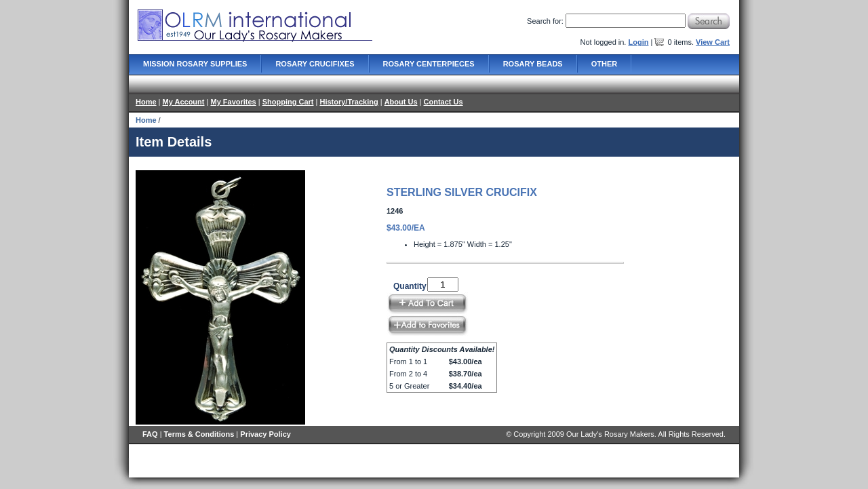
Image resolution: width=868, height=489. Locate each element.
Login (638, 42)
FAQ (150, 434)
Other (605, 64)
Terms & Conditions (199, 434)
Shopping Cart (288, 102)
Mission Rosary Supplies (195, 64)
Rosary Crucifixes (315, 64)
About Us (401, 102)
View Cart (713, 42)
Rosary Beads (533, 64)
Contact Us (443, 102)
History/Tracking (349, 102)
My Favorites (233, 102)
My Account (184, 102)
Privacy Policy (265, 434)
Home (146, 102)
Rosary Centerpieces (429, 64)
